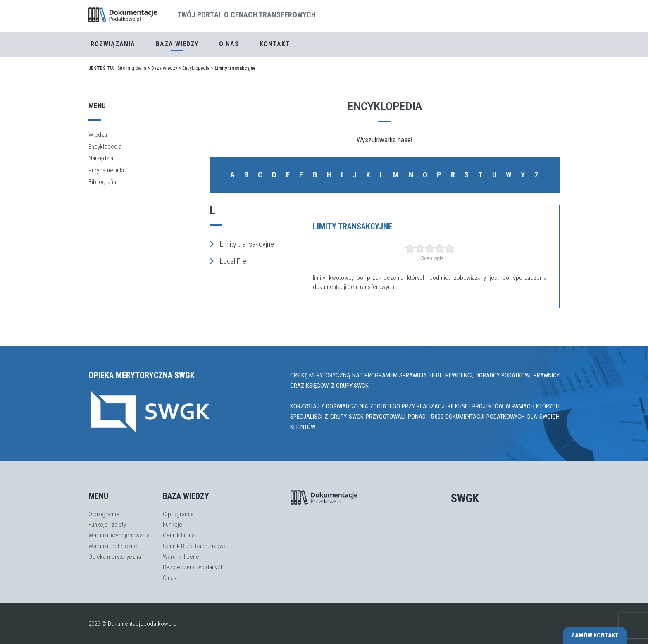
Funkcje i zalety (107, 525)
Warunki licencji (182, 557)
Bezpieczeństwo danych (193, 567)
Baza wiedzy (164, 68)
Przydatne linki (106, 170)
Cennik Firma (179, 535)
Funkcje (173, 525)
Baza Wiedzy (177, 44)
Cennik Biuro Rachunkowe (195, 546)
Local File (228, 261)
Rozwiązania (113, 44)
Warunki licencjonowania (119, 535)
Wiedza (98, 135)
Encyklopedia (196, 68)
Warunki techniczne (113, 546)
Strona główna (132, 68)
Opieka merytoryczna (115, 557)
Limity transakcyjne (242, 244)
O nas (229, 44)
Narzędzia (101, 158)
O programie (104, 514)
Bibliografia (102, 182)
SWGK (465, 498)
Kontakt (275, 44)
